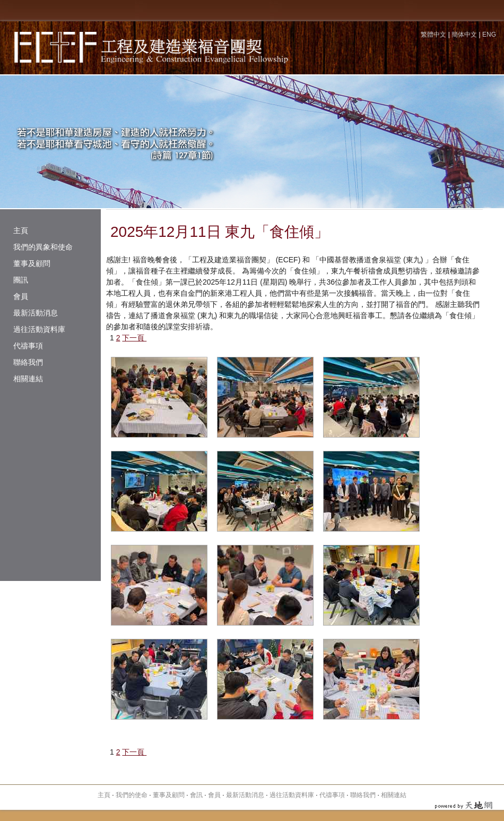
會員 (21, 296)
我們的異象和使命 (43, 247)
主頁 (21, 230)
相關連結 (28, 379)
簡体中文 (464, 35)
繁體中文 (433, 35)
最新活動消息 (36, 313)
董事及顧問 (32, 263)
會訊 (196, 795)
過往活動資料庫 (39, 329)
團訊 (21, 280)
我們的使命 (132, 795)
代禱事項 (28, 346)
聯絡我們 (28, 362)
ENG (489, 35)
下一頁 (134, 338)
